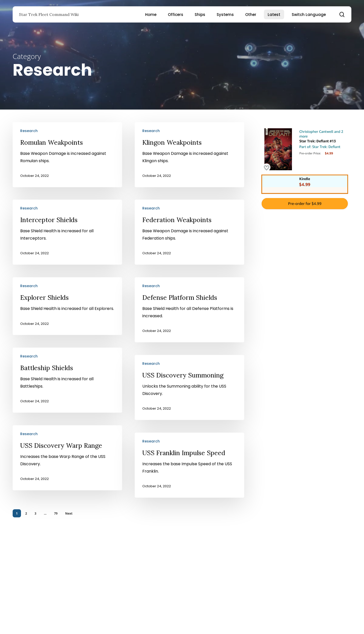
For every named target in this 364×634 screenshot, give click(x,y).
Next (69, 513)
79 (56, 513)
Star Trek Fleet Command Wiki (49, 14)
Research (29, 131)
